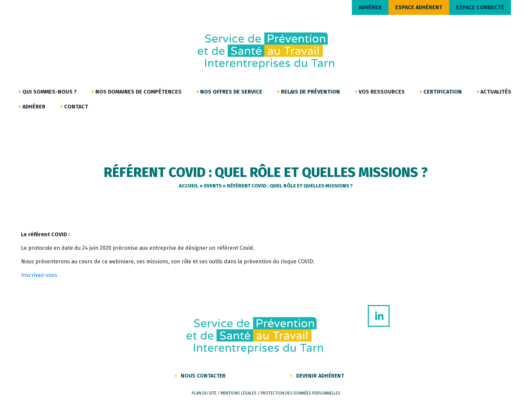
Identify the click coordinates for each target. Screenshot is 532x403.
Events (213, 186)
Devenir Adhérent (320, 376)
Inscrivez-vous (39, 275)
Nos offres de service (231, 92)
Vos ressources (382, 92)
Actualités (496, 92)
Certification (443, 92)
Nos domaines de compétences (138, 92)
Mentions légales (239, 393)
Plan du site (204, 393)
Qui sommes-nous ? (50, 92)
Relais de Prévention (310, 92)
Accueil (189, 186)
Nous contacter (203, 376)
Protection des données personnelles (300, 393)
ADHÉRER (370, 7)
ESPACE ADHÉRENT (419, 7)
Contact (76, 107)
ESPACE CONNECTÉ (480, 7)
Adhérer (34, 107)
